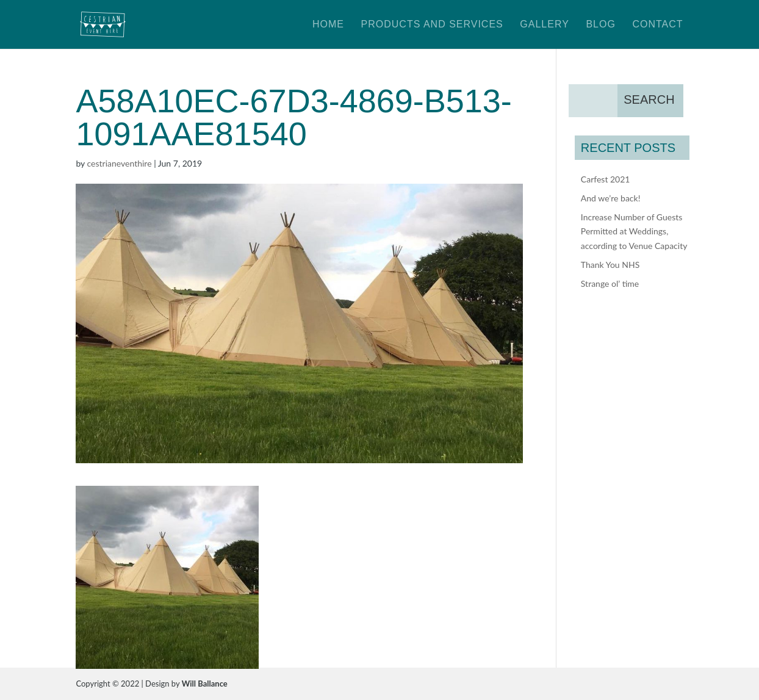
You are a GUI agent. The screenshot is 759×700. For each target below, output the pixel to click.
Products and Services (432, 25)
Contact (657, 25)
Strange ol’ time (610, 283)
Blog (600, 25)
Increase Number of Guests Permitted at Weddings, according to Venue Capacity (634, 232)
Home (328, 25)
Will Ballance (205, 684)
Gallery (545, 25)
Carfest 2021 (606, 179)
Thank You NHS (610, 265)
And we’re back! (611, 198)
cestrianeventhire (120, 163)
